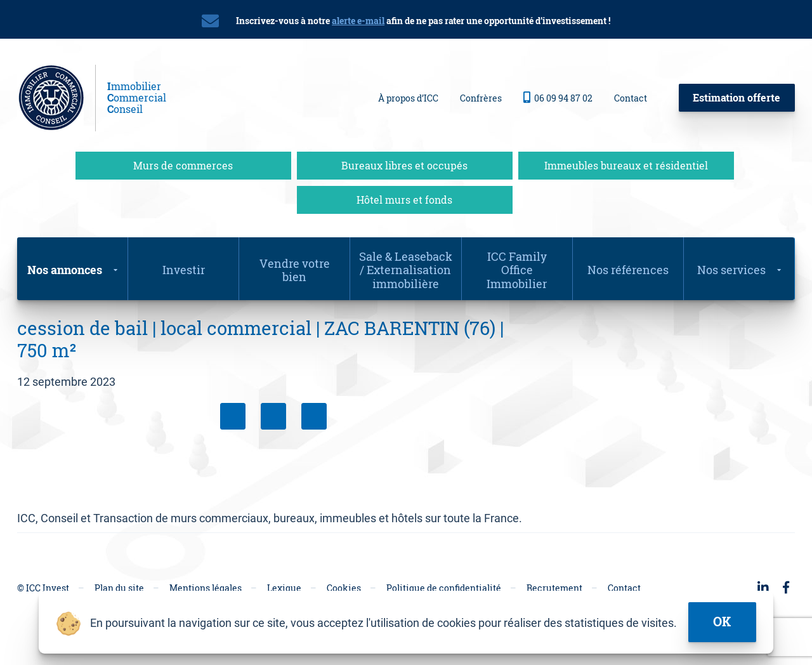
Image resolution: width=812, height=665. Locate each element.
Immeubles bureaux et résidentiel (626, 165)
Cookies (344, 588)
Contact (631, 98)
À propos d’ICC (408, 98)
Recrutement (554, 588)
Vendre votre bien (295, 270)
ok (722, 621)
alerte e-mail (358, 21)
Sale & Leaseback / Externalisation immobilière (406, 270)
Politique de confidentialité (444, 588)
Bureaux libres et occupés (404, 165)
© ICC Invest (43, 588)
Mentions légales (206, 588)
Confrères (481, 98)
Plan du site (119, 588)
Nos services (731, 270)
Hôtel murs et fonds (404, 200)
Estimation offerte (737, 97)
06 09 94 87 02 (558, 98)
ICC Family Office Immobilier (517, 270)
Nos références (628, 270)
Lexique (284, 588)
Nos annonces (65, 270)
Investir (184, 270)
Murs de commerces (183, 165)
